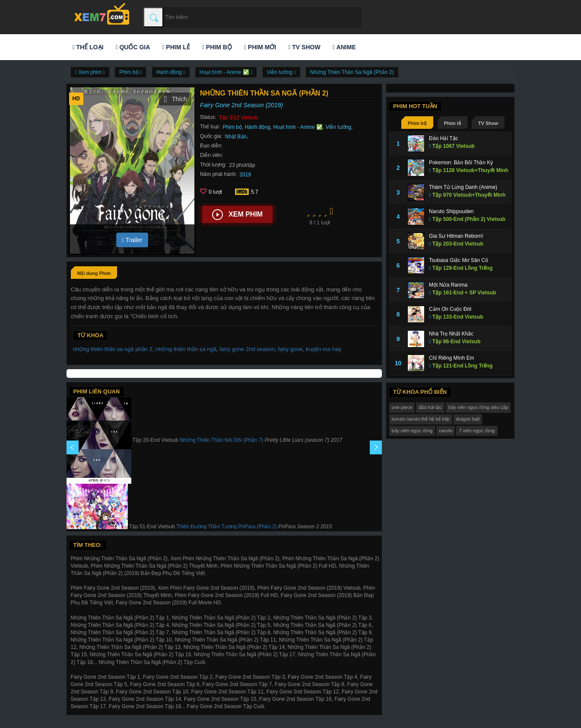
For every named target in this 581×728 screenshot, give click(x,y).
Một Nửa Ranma (448, 285)
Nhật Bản (236, 137)
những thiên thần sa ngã (186, 349)
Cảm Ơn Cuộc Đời (450, 309)
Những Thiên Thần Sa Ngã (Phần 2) (352, 72)
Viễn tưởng (338, 127)
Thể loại (88, 47)
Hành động (258, 127)
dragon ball (468, 419)
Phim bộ (217, 47)
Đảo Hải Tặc (443, 138)
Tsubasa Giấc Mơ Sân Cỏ (459, 260)
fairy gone (290, 349)
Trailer (132, 240)
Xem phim (237, 215)
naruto (446, 431)
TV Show (304, 47)
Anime (344, 47)
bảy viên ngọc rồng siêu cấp (478, 407)
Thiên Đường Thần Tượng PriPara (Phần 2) (227, 527)
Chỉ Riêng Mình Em (451, 358)
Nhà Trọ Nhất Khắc (451, 334)
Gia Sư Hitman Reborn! (456, 236)
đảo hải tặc (430, 407)
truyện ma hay (324, 349)
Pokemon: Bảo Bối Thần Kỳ (461, 163)
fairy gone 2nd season (247, 349)
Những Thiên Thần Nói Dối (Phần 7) (221, 440)
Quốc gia (133, 47)
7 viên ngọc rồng (477, 431)
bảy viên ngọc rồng (412, 431)
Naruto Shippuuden (451, 211)
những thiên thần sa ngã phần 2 (113, 349)
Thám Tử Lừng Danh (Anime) (463, 187)
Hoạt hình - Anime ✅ (298, 127)
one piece (402, 407)
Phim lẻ (176, 47)
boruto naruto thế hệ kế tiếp (421, 419)
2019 (245, 175)
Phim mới (260, 47)
